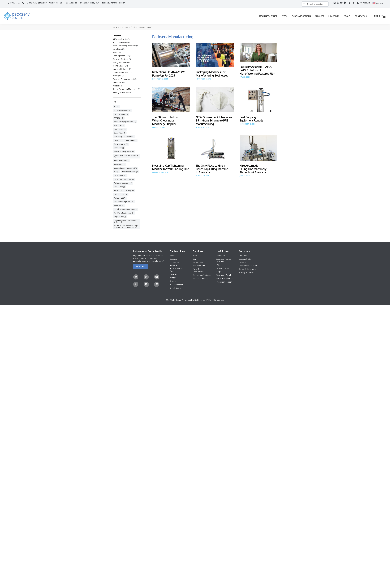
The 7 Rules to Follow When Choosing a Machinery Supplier (165, 120)
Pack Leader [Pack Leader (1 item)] (119, 187)
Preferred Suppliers (224, 282)
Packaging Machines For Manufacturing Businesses (212, 74)
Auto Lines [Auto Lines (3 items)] (119, 125)
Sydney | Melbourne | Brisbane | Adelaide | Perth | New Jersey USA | (69, 3)
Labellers (174, 274)
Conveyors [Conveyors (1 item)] (119, 148)
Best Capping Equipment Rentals (251, 119)
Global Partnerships (224, 279)
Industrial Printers (120, 69)
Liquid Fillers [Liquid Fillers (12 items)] (120, 176)
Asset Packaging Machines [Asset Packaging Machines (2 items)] (125, 122)
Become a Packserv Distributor (224, 260)
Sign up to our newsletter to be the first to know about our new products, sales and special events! (148, 258)
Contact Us (221, 256)
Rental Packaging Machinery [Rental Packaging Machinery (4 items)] (126, 209)
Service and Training (202, 275)
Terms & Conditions (247, 269)
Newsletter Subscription (113, 3)
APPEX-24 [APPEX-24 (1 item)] (119, 118)
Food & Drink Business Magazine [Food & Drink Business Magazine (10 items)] (126, 156)
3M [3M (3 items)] (116, 107)
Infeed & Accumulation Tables (176, 268)
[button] (380, 16)
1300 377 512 (14, 3)
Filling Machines (120, 62)
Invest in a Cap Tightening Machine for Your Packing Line (171, 167)
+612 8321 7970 (30, 3)
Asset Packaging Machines (124, 46)
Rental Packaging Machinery (125, 89)
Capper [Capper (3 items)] (118, 140)
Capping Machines (121, 56)
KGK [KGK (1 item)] (117, 172)
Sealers (173, 281)
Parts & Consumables (199, 270)
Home (115, 27)
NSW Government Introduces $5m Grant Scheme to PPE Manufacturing (214, 120)
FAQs (218, 265)
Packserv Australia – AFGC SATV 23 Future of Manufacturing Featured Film (257, 70)
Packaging (117, 76)
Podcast (116, 86)
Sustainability (245, 259)
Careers (242, 262)
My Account (363, 3)
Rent (195, 256)
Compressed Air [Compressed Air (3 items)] (121, 144)
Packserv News (222, 268)
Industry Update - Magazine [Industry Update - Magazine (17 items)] (125, 168)
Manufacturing (199, 266)
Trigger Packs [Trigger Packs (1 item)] (120, 217)
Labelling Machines (121, 72)
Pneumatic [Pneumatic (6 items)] (119, 205)
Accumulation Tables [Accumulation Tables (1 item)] (122, 110)
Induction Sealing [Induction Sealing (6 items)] (121, 161)
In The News (118, 66)
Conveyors (174, 262)
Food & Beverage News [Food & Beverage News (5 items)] (124, 152)
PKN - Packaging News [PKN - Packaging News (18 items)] (124, 202)
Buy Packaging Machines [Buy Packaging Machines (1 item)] (124, 137)
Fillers (172, 256)
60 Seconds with (120, 39)
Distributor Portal (223, 275)
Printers (173, 278)
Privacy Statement (247, 272)
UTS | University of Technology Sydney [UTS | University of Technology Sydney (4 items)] (125, 221)
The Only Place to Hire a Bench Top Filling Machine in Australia (212, 169)
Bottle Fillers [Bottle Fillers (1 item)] (120, 133)
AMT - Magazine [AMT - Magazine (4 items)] (121, 114)
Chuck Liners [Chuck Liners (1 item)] (130, 140)
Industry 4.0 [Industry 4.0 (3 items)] (119, 164)
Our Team (243, 256)
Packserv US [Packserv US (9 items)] (120, 198)
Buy (194, 259)
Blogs (115, 52)
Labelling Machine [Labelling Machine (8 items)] (130, 172)
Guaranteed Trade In (248, 266)
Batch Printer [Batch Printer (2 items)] (120, 129)
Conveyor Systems (121, 59)
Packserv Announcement (123, 79)
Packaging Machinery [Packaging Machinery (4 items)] (123, 183)
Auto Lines (117, 49)
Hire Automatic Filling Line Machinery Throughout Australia (253, 169)
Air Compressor (176, 285)
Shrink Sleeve (176, 288)
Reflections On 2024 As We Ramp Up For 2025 (169, 74)
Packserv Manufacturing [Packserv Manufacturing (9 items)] (124, 191)
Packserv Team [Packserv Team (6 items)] (121, 194)
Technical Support (201, 279)
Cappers (173, 259)
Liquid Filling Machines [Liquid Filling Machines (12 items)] (124, 179)
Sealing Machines (120, 92)
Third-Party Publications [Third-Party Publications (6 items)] (124, 213)
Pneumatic (117, 82)
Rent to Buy (198, 262)
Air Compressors (120, 42)
